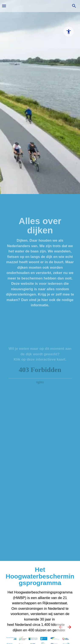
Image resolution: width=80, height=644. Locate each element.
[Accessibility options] (69, 31)
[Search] (74, 6)
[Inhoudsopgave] (4, 6)
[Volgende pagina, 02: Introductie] (69, 627)
